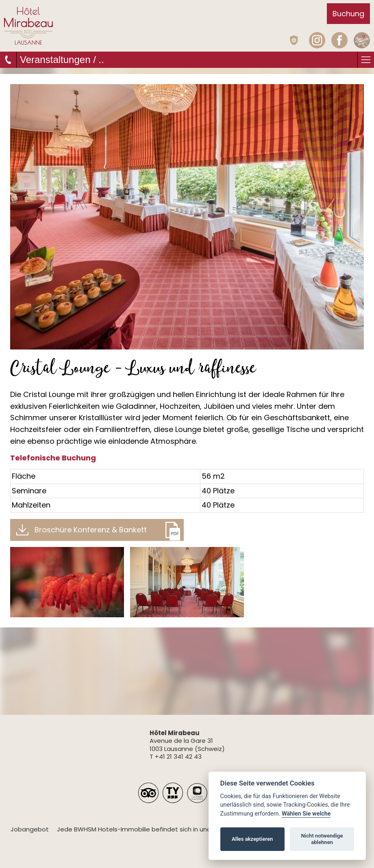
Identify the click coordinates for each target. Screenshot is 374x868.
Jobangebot (30, 829)
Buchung (348, 14)
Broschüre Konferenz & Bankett (91, 530)
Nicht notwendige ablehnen (322, 839)
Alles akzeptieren (252, 839)
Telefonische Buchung (53, 458)
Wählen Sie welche (306, 814)
